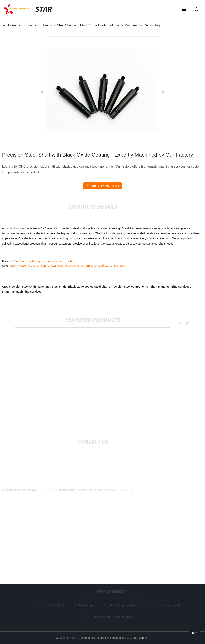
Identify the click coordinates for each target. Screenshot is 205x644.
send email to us (102, 186)
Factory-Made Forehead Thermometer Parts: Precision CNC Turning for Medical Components (67, 266)
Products (30, 25)
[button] (184, 10)
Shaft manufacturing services (170, 287)
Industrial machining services (22, 292)
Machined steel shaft (53, 287)
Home (12, 25)
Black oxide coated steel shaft (89, 287)
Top (195, 632)
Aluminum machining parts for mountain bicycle (43, 261)
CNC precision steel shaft (19, 287)
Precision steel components (130, 287)
